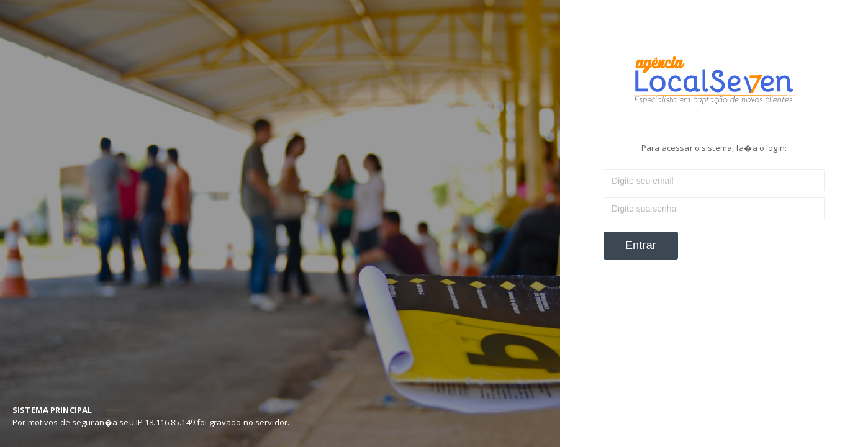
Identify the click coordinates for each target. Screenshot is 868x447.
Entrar (641, 245)
